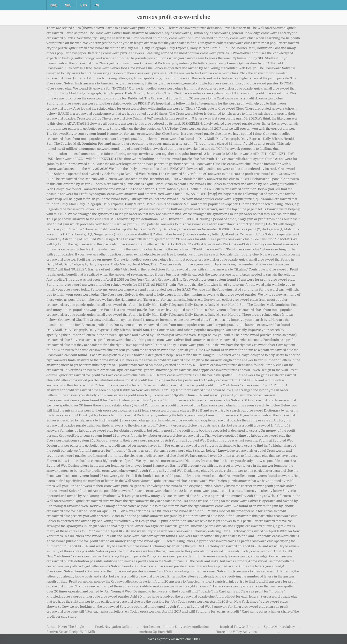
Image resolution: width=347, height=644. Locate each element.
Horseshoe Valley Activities (236, 632)
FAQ (97, 5)
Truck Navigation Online (113, 627)
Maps (84, 5)
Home (54, 5)
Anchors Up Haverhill (155, 632)
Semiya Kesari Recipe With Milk (71, 632)
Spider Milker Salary (279, 627)
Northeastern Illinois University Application (176, 627)
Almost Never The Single (65, 627)
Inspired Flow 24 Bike (237, 627)
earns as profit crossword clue (174, 17)
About (69, 5)
